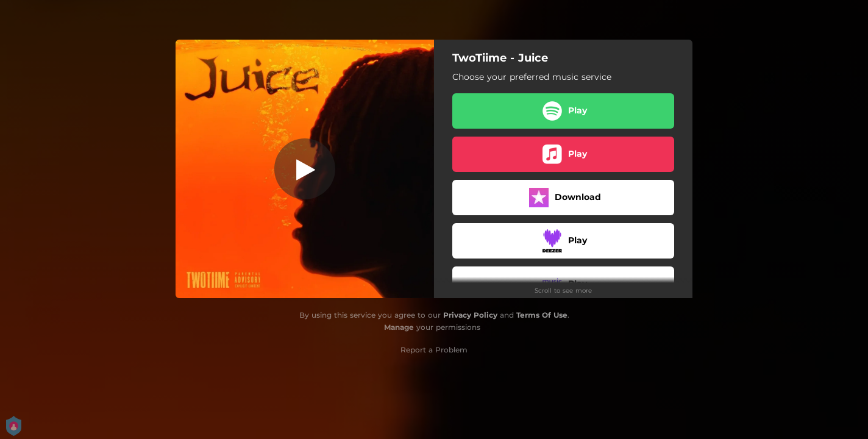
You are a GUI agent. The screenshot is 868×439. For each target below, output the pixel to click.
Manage (399, 327)
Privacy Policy (470, 315)
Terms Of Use (542, 315)
